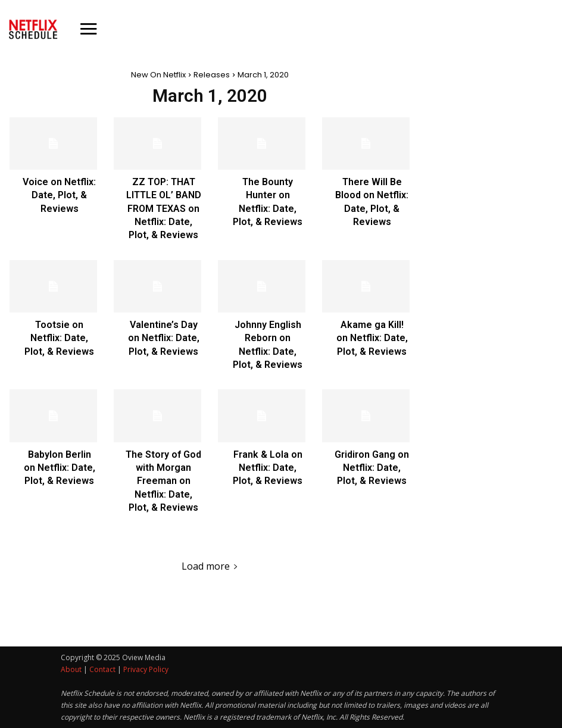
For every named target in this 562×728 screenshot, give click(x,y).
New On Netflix (158, 75)
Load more (210, 566)
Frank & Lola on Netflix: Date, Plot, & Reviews (268, 468)
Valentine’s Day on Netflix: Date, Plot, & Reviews (164, 338)
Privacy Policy (146, 669)
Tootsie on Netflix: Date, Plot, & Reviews (59, 338)
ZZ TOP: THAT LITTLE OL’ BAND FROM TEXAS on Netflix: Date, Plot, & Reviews (164, 209)
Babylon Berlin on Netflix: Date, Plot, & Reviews (60, 468)
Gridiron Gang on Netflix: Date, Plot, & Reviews (372, 468)
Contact (102, 669)
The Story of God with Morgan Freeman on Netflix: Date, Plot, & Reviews (163, 481)
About (71, 669)
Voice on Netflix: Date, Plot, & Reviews (59, 195)
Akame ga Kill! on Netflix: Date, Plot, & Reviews (372, 338)
